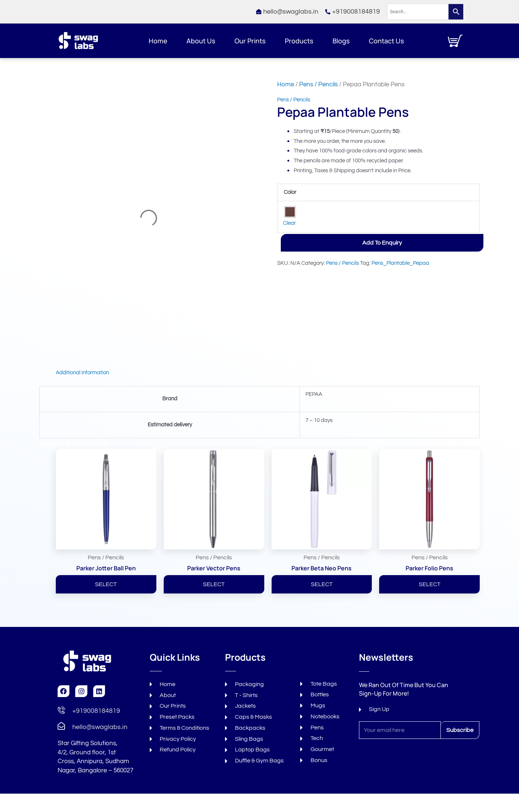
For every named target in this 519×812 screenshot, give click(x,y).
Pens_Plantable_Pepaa (400, 263)
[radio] (290, 212)
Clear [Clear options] (289, 223)
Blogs (341, 41)
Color (290, 192)
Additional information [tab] (82, 373)
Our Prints (250, 41)
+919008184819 (96, 711)
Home (158, 41)
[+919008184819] (61, 711)
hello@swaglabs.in (100, 727)
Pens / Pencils (318, 84)
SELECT (106, 584)
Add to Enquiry (382, 243)
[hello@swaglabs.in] (61, 727)
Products (299, 41)
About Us (201, 41)
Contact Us (386, 41)
